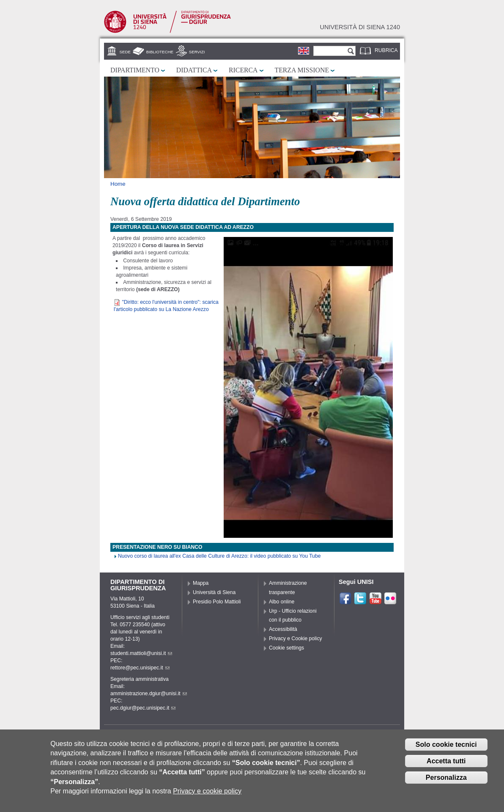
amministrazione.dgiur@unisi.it (149, 694)
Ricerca (243, 70)
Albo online (282, 602)
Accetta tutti (446, 765)
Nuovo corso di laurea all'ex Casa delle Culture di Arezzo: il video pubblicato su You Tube (219, 556)
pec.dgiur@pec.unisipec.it (143, 708)
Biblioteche (160, 52)
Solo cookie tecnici (446, 749)
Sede (125, 52)
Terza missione (302, 70)
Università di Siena (214, 592)
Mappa (201, 583)
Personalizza (446, 782)
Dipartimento (135, 70)
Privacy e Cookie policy (296, 639)
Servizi (197, 52)
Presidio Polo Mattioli (217, 602)
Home (118, 184)
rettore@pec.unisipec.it (140, 668)
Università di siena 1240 (360, 27)
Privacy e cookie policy (207, 795)
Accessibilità (283, 629)
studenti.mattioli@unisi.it (141, 653)
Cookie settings (286, 648)
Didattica (194, 70)
